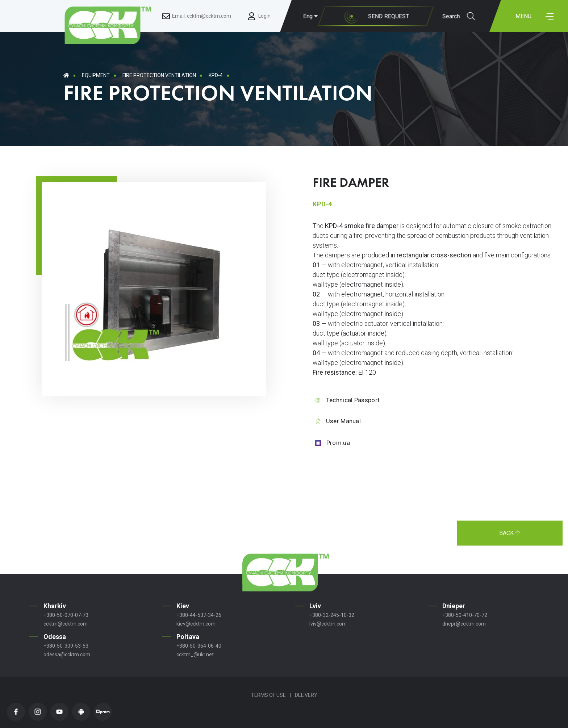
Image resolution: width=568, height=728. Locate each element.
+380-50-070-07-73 (66, 615)
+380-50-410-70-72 (465, 615)
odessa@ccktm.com (67, 655)
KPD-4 (216, 75)
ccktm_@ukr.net (195, 655)
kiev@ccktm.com (196, 624)
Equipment (96, 75)
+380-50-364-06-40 (199, 646)
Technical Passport (353, 400)
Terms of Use (268, 695)
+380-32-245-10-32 (332, 615)
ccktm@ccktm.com (66, 624)
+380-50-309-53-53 (66, 646)
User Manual (343, 421)
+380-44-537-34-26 (199, 615)
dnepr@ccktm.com (464, 624)
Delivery (306, 695)
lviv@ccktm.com (328, 624)
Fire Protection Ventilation (159, 75)
